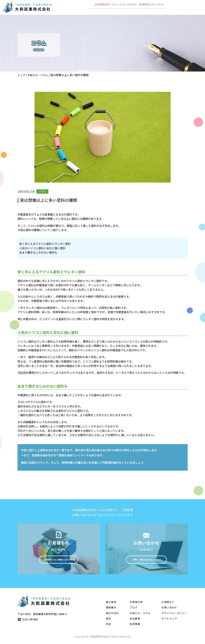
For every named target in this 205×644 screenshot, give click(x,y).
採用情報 (135, 626)
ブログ (134, 609)
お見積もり (168, 604)
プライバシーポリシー (174, 615)
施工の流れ (144, 13)
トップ (21, 75)
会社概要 (91, 13)
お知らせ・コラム (38, 75)
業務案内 (108, 13)
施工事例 (125, 13)
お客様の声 (136, 604)
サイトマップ (169, 620)
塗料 (160, 13)
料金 (109, 626)
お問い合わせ (169, 609)
